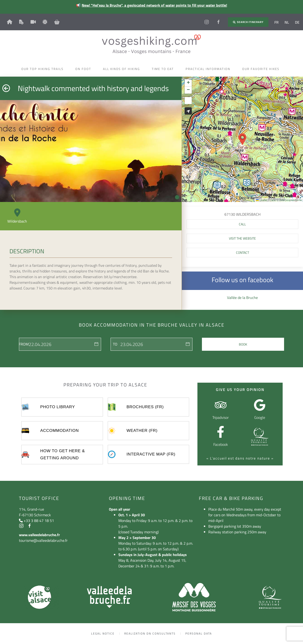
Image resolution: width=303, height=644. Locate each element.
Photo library (58, 407)
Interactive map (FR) (151, 454)
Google (260, 417)
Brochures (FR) (145, 407)
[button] (242, 139)
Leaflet (262, 200)
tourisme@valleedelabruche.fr (43, 540)
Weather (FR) (142, 431)
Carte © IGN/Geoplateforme (286, 200)
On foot (84, 69)
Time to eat (164, 69)
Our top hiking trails (44, 69)
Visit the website (242, 238)
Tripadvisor (221, 417)
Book (243, 344)
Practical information (209, 69)
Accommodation (60, 431)
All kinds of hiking (123, 69)
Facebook (221, 444)
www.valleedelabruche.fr (39, 535)
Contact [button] (243, 252)
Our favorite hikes (262, 69)
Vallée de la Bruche (242, 298)
